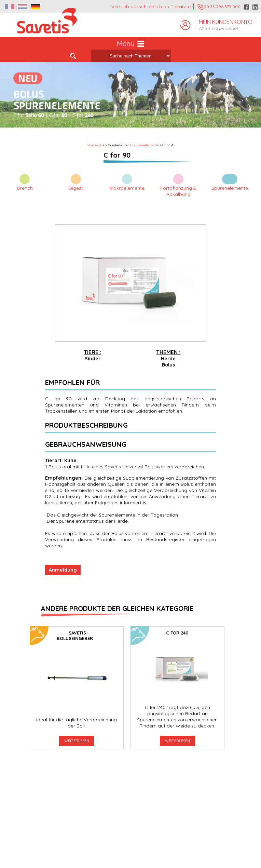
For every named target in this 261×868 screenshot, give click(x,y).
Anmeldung (63, 570)
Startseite (94, 145)
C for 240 (177, 633)
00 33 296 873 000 (219, 7)
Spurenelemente (146, 145)
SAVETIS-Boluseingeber (75, 636)
